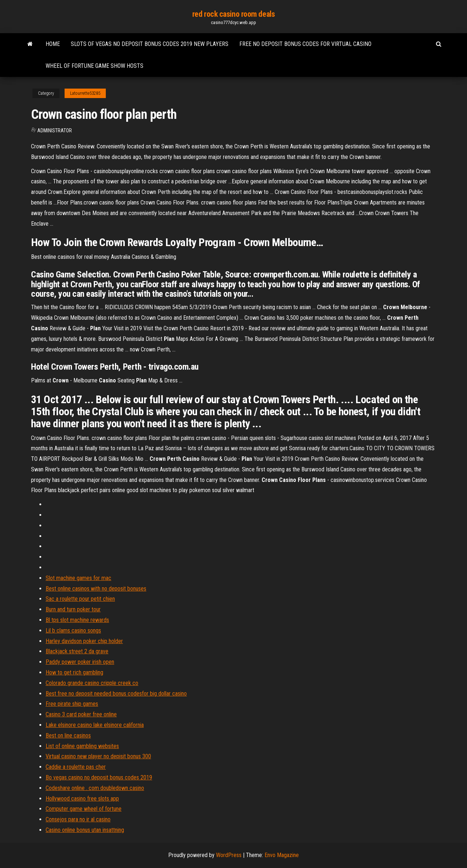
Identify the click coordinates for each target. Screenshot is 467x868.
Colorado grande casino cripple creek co (92, 683)
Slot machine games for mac (78, 578)
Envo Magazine (282, 855)
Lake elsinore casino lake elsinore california (95, 725)
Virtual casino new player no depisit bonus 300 (98, 756)
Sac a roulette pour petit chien (80, 599)
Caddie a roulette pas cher (76, 767)
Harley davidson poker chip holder (84, 641)
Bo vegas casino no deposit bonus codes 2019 (99, 777)
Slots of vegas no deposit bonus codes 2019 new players (150, 44)
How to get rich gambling (74, 672)
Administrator (55, 131)
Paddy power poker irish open (80, 662)
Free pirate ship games (72, 704)
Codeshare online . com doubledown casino (95, 788)
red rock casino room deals (234, 14)
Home (53, 44)
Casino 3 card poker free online (81, 714)
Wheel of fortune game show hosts (94, 66)
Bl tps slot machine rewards (77, 620)
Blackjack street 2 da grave (77, 651)
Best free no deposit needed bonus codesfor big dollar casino (116, 694)
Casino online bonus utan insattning (85, 830)
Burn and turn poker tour (73, 609)
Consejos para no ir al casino (78, 819)
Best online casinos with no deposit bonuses (96, 589)
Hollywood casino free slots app (82, 799)
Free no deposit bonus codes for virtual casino (305, 44)
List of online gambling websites (82, 746)
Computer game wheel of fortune (84, 809)
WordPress (229, 855)
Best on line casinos (68, 735)
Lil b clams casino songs (73, 630)
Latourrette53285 (85, 93)
